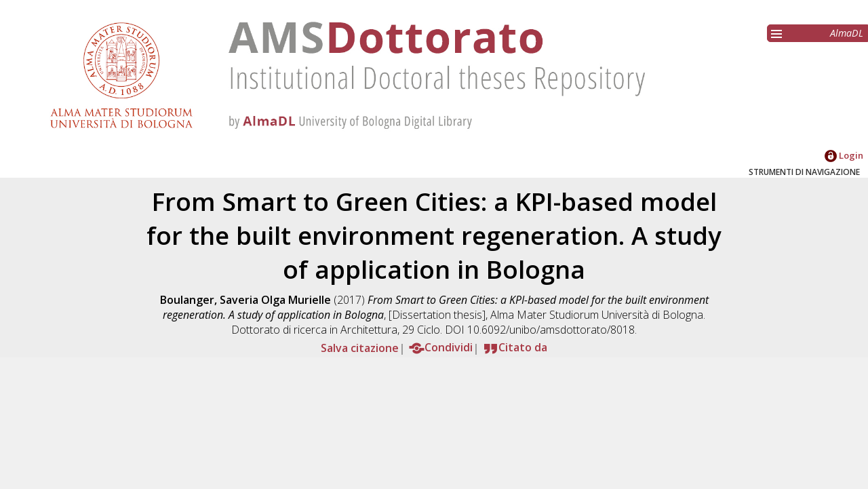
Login (844, 155)
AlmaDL (847, 33)
